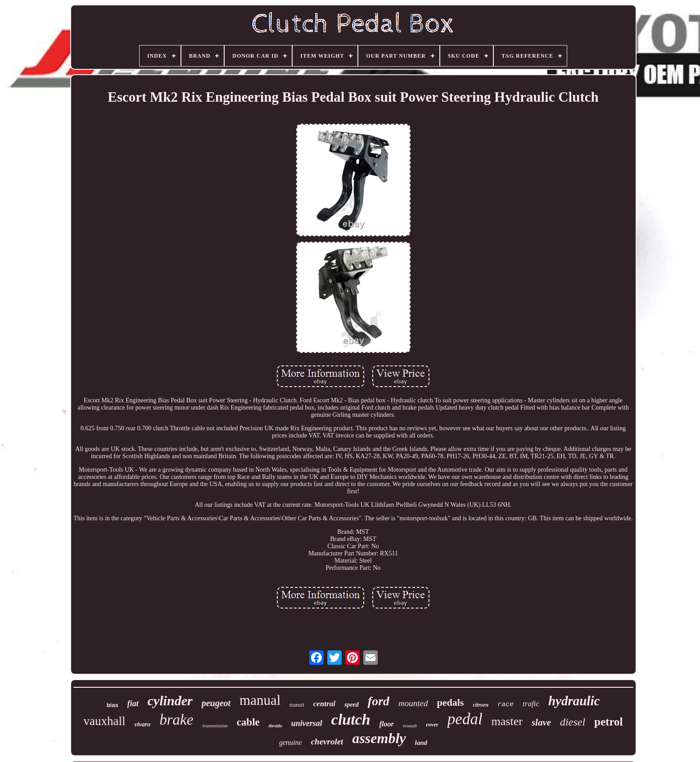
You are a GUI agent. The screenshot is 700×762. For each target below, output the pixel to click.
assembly (379, 738)
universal (307, 723)
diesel (573, 722)
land (421, 743)
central (324, 704)
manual (260, 700)
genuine (291, 742)
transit (297, 705)
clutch (351, 719)
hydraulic (574, 701)
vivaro (143, 724)
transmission (215, 726)
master (507, 721)
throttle (275, 726)
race (506, 705)
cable (248, 722)
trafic (531, 704)
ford (379, 701)
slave (541, 722)
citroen (481, 705)
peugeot (216, 703)
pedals (451, 702)
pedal (465, 719)
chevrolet (327, 742)
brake (176, 720)
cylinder (170, 701)
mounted (413, 703)
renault (410, 726)
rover (432, 725)
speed (352, 705)
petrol (608, 722)
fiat (133, 703)
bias (113, 705)
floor (387, 724)
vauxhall (105, 721)
